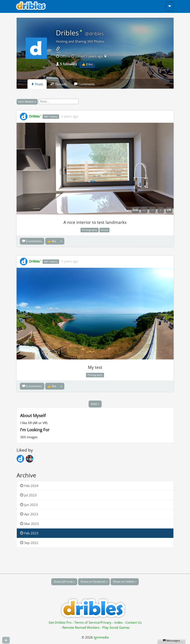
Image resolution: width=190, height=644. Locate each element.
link (135, 210)
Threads (59, 84)
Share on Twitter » (125, 582)
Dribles (69, 33)
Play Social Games (116, 627)
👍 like (87, 64)
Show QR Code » (64, 582)
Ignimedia (101, 637)
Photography (90, 230)
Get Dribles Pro (61, 622)
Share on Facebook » (94, 582)
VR (169, 210)
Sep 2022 (29, 543)
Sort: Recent (27, 102)
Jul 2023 (28, 495)
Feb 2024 (29, 486)
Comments (84, 84)
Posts (37, 84)
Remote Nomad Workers (81, 627)
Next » (95, 404)
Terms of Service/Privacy (93, 622)
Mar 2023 (29, 524)
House (104, 230)
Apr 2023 (29, 514)
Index (118, 622)
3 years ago (69, 116)
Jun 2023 (29, 505)
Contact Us (134, 622)
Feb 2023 (29, 533)
